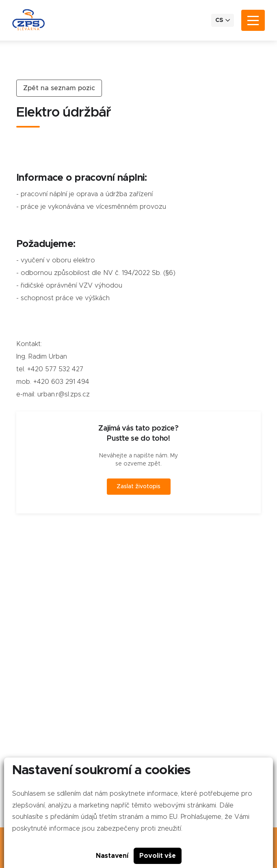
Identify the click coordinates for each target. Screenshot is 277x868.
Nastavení (112, 856)
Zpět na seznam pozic (59, 88)
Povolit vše (158, 856)
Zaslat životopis (138, 487)
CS (223, 20)
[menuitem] (223, 20)
